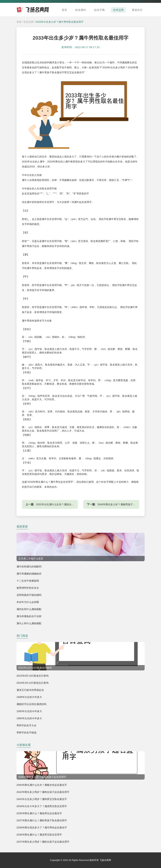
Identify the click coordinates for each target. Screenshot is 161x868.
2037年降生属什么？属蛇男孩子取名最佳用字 (42, 820)
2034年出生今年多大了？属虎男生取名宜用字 (42, 806)
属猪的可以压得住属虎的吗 (31, 704)
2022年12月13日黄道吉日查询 (35, 668)
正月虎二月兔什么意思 (31, 559)
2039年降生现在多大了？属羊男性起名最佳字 (42, 828)
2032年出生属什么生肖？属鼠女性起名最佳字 (61, 504)
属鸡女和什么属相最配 (29, 609)
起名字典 (99, 10)
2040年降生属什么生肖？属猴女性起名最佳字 (42, 785)
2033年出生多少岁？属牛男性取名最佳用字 (60, 22)
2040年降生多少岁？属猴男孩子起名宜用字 (121, 504)
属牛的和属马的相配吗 (29, 567)
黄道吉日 (137, 10)
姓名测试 (81, 10)
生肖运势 (118, 10)
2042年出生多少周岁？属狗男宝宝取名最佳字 (42, 799)
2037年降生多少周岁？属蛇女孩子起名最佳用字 (43, 842)
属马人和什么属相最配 (29, 623)
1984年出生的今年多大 (29, 718)
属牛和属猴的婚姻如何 (29, 574)
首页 (64, 10)
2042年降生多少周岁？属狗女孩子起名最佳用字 (43, 792)
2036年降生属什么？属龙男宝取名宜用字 (39, 835)
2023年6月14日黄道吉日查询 (33, 676)
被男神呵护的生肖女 (28, 588)
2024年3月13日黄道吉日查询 (33, 683)
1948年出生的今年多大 (29, 697)
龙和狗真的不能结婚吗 (29, 595)
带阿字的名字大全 (27, 725)
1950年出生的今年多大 (29, 711)
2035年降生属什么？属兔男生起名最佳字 (39, 813)
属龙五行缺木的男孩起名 (30, 690)
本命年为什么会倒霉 (28, 602)
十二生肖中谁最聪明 (28, 581)
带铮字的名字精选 (27, 733)
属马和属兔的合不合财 (29, 616)
